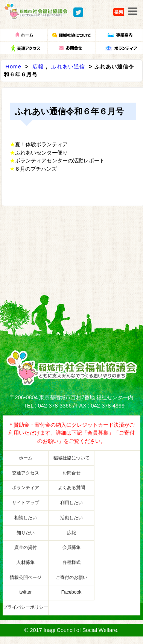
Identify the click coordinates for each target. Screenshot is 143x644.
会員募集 (71, 547)
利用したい (71, 503)
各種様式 (71, 562)
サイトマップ (26, 503)
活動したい (71, 518)
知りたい (26, 533)
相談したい (26, 518)
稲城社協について (71, 458)
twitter (26, 592)
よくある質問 (71, 488)
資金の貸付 (26, 547)
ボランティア (26, 488)
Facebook (71, 592)
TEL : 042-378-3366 (48, 406)
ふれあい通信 (68, 67)
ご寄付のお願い (71, 577)
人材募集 (26, 562)
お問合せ (71, 473)
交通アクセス (26, 473)
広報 (38, 67)
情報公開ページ (26, 577)
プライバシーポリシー (26, 607)
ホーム (26, 458)
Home (14, 67)
